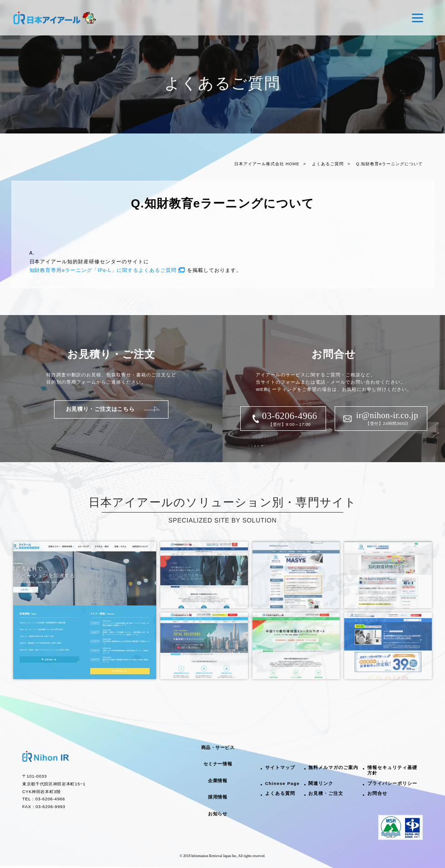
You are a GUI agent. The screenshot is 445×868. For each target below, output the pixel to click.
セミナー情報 (218, 764)
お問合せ (377, 793)
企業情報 (218, 781)
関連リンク (321, 783)
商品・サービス (218, 747)
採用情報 (218, 797)
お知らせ (218, 814)
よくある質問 (280, 793)
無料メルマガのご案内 (333, 767)
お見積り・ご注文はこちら (100, 409)
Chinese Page (282, 783)
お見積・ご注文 (326, 793)
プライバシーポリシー (392, 783)
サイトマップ (280, 767)
